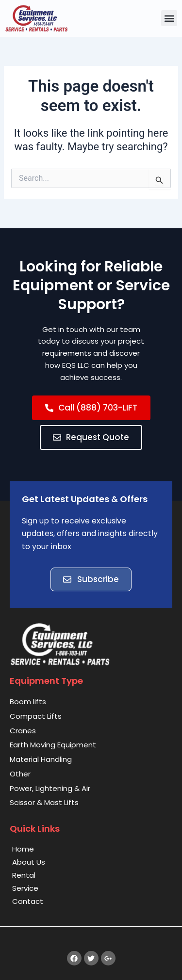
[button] (169, 18)
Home (23, 849)
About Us (29, 862)
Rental (24, 875)
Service (25, 888)
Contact (28, 901)
